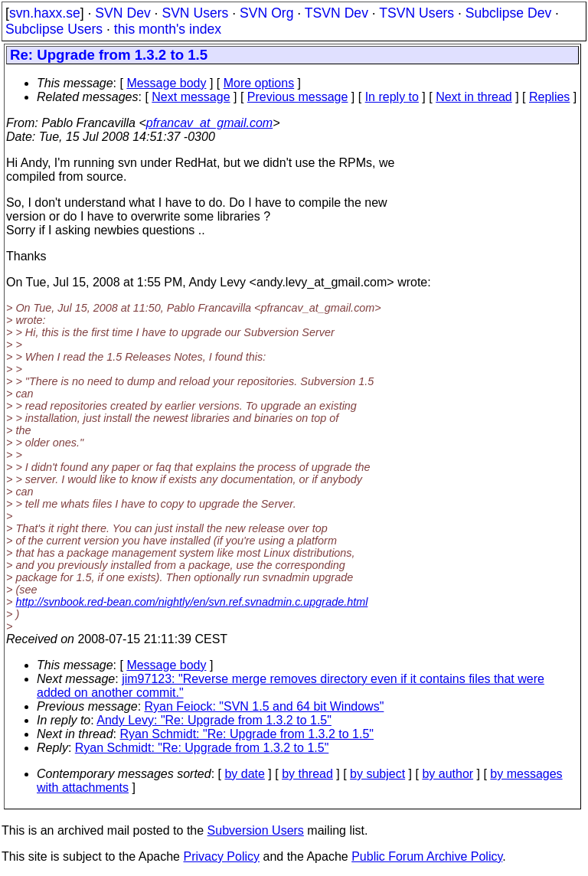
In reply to (392, 97)
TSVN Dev (336, 13)
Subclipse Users (54, 29)
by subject (377, 774)
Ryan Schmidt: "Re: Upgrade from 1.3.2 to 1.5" (247, 734)
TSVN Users (416, 13)
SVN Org (266, 13)
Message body (166, 83)
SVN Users (195, 13)
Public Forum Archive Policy (427, 856)
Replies (549, 97)
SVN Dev (122, 13)
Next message (191, 97)
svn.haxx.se (45, 13)
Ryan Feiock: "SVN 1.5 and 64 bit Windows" (265, 706)
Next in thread (474, 97)
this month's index (168, 29)
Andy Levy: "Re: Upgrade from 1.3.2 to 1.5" (214, 720)
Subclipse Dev (508, 13)
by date (244, 774)
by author (448, 774)
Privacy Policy (221, 856)
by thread (307, 774)
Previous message (298, 97)
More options (259, 83)
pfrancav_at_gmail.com (209, 123)
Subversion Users (256, 830)
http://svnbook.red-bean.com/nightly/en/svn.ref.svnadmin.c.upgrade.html (191, 602)
